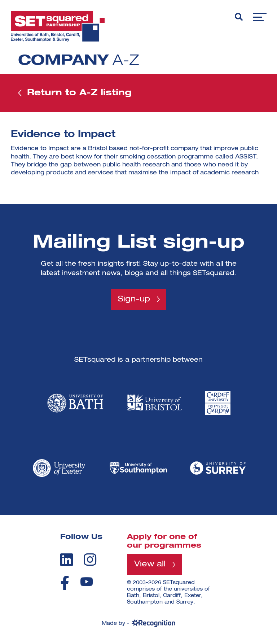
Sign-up (134, 299)
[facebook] (65, 583)
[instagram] (90, 560)
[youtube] (87, 582)
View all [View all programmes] (150, 564)
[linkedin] (67, 560)
